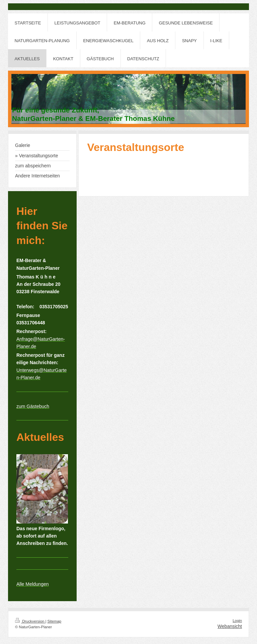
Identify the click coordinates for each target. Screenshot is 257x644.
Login (237, 621)
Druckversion (30, 621)
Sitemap (55, 621)
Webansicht (230, 626)
